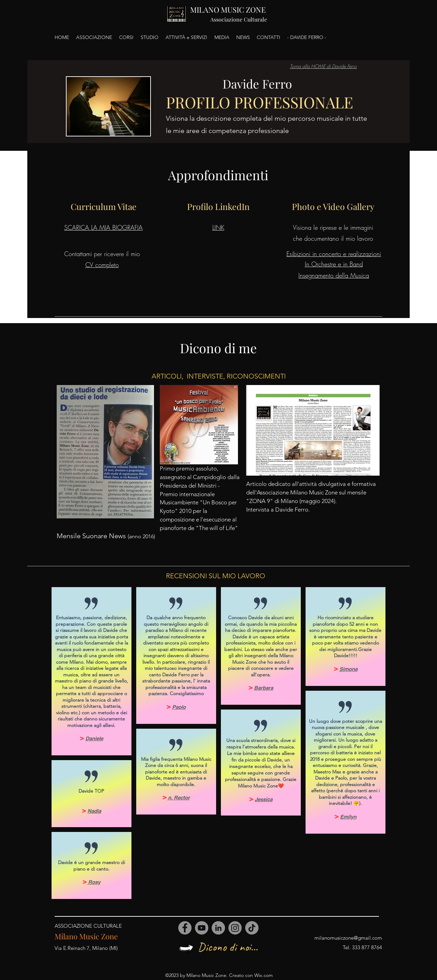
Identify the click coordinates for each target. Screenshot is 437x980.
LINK (218, 227)
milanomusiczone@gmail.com (348, 938)
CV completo (102, 265)
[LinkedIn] (218, 928)
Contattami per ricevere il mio (102, 254)
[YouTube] (202, 928)
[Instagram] (235, 928)
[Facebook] (185, 928)
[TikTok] (252, 928)
